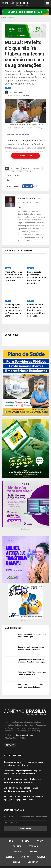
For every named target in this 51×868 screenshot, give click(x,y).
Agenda (16, 862)
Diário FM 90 (10, 172)
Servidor (41, 857)
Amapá (8, 88)
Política (17, 846)
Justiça (25, 857)
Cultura (10, 857)
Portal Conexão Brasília (25, 172)
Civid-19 (18, 169)
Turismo (34, 852)
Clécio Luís (27, 169)
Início (11, 841)
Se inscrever (26, 828)
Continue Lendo (26, 156)
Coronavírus (37, 169)
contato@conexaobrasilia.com (21, 735)
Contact (10, 745)
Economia (33, 846)
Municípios (33, 862)
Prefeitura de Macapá (13, 175)
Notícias (25, 841)
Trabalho (18, 852)
